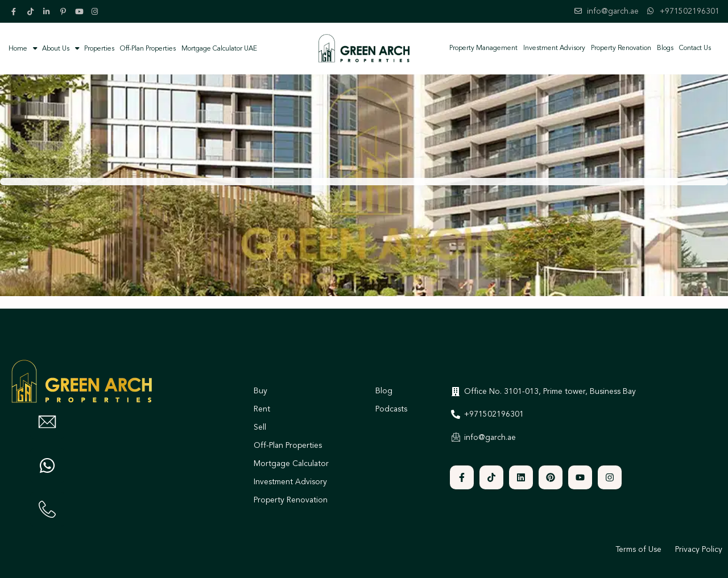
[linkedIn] (48, 11)
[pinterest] (64, 11)
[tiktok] (32, 11)
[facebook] (16, 11)
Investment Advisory (554, 48)
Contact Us (695, 48)
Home (18, 49)
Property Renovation (621, 48)
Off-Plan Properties (148, 49)
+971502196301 (690, 11)
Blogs (665, 48)
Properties (95, 48)
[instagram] (96, 11)
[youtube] (80, 11)
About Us (51, 48)
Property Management (483, 48)
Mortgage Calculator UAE (219, 49)
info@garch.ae (613, 11)
